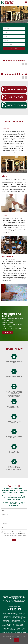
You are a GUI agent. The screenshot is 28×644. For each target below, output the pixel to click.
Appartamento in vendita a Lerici (19, 618)
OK (17, 640)
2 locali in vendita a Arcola (16, 622)
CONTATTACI (8, 333)
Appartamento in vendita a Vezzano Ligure (12, 620)
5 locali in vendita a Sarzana (17, 631)
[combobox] (14, 32)
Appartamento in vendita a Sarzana (10, 612)
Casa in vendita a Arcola (17, 632)
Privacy (18, 605)
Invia (14, 540)
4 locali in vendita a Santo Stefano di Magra (14, 628)
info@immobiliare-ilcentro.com (16, 492)
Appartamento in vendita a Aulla (10, 615)
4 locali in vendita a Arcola (18, 623)
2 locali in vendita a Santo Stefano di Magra (14, 626)
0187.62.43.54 (11, 490)
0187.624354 (8, 600)
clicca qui (11, 640)
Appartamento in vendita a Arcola (18, 613)
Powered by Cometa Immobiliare (14, 606)
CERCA (14, 49)
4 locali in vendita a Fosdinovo (18, 626)
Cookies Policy (23, 605)
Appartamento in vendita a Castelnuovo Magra (15, 615)
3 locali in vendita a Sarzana (14, 630)
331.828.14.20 (23, 490)
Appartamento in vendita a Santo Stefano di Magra (14, 619)
